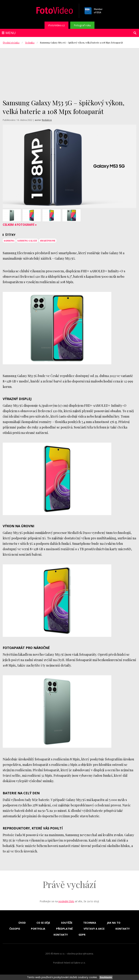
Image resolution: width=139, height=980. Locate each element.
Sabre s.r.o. (80, 963)
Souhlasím (106, 977)
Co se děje (43, 923)
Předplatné (64, 929)
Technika (30, 42)
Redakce (47, 120)
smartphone (48, 241)
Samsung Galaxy (27, 241)
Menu (10, 33)
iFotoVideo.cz (56, 25)
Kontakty (123, 929)
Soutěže (67, 923)
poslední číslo (66, 901)
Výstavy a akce (94, 929)
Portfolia (38, 929)
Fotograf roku (82, 25)
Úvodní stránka (11, 42)
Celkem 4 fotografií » (20, 225)
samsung (9, 241)
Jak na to (114, 923)
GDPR (82, 935)
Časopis (15, 929)
